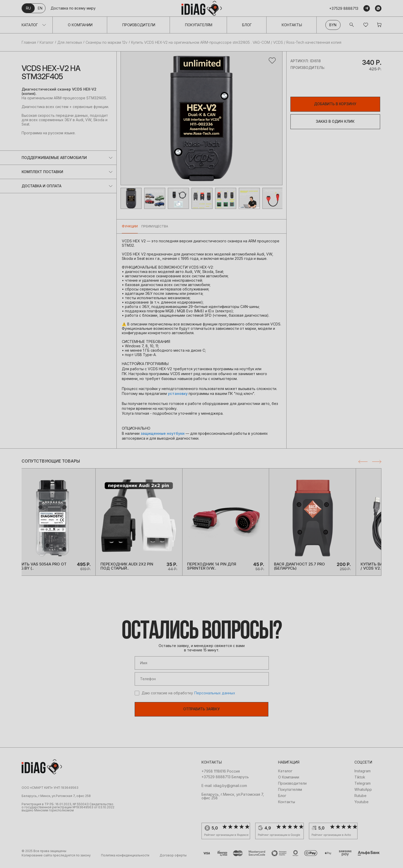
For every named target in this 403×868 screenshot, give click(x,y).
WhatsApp (363, 795)
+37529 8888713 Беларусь (225, 783)
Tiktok (360, 783)
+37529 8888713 (344, 8)
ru (28, 8)
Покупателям (199, 25)
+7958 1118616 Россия (221, 777)
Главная (29, 42)
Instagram (363, 777)
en (40, 8)
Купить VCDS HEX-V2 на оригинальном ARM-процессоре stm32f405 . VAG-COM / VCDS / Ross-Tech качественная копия (236, 42)
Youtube (361, 808)
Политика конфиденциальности (125, 861)
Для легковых (70, 42)
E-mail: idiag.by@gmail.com (224, 792)
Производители (139, 25)
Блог (247, 25)
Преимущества (155, 226)
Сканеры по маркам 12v (107, 42)
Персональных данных (215, 699)
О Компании (80, 25)
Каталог (30, 25)
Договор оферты (173, 861)
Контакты (292, 25)
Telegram (363, 789)
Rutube (360, 802)
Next (377, 462)
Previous (363, 462)
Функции (130, 226)
